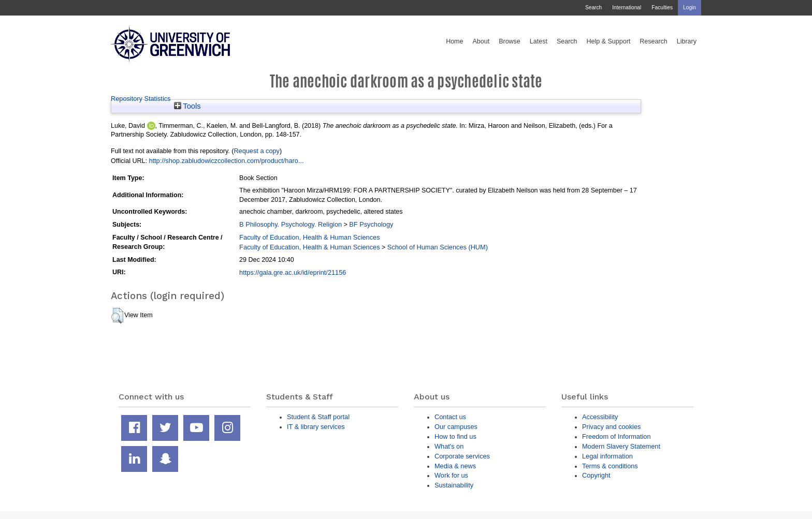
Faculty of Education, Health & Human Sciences (309, 237)
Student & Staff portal (318, 417)
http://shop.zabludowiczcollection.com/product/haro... (226, 161)
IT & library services (316, 427)
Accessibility (600, 417)
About (481, 41)
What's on (449, 446)
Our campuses (456, 427)
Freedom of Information (617, 436)
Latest (539, 41)
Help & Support (609, 41)
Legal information (607, 456)
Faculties (662, 8)
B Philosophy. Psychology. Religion (291, 224)
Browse (510, 41)
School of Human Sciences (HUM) (438, 247)
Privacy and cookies (611, 427)
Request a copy (257, 151)
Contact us (450, 417)
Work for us (451, 475)
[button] (117, 316)
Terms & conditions (610, 466)
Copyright (596, 475)
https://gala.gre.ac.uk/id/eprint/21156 (293, 272)
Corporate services (462, 456)
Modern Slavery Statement (621, 446)
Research (654, 41)
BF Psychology (371, 224)
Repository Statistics (141, 99)
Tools (187, 106)
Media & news (455, 466)
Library (687, 41)
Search (593, 8)
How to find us (455, 436)
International (627, 8)
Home (454, 41)
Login (690, 8)
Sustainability (454, 485)
